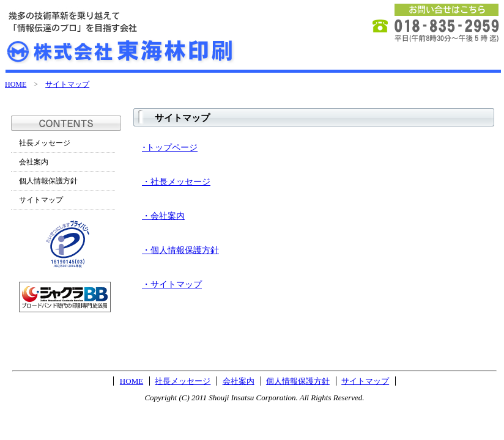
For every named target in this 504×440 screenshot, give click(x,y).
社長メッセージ (45, 143)
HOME (16, 84)
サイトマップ (67, 84)
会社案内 (34, 162)
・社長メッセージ (176, 182)
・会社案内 (163, 216)
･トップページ (170, 148)
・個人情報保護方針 (180, 250)
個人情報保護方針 (48, 181)
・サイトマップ (172, 284)
